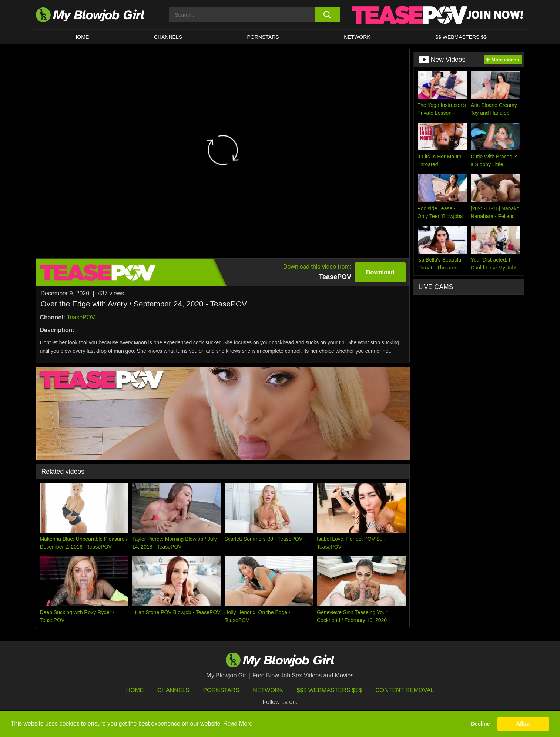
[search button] (327, 15)
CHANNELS (168, 37)
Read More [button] (238, 723)
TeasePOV (81, 317)
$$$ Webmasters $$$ (329, 690)
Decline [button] (480, 724)
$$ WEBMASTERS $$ (461, 37)
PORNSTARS (263, 37)
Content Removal (405, 690)
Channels (173, 690)
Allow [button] (523, 724)
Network (357, 37)
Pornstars (221, 690)
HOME (81, 37)
